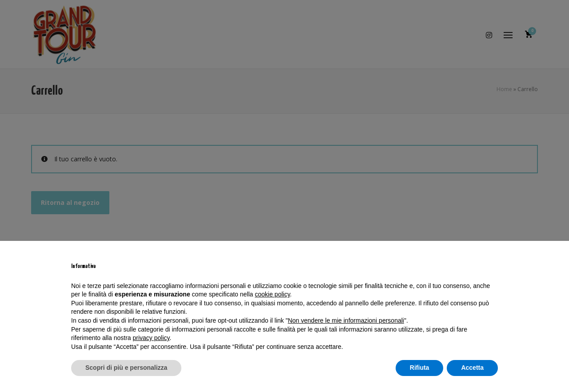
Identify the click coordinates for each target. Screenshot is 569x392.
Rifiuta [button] (420, 368)
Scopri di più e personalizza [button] (126, 368)
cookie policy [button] (272, 294)
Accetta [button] (472, 368)
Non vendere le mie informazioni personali (346, 320)
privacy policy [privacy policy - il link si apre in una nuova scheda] (151, 338)
